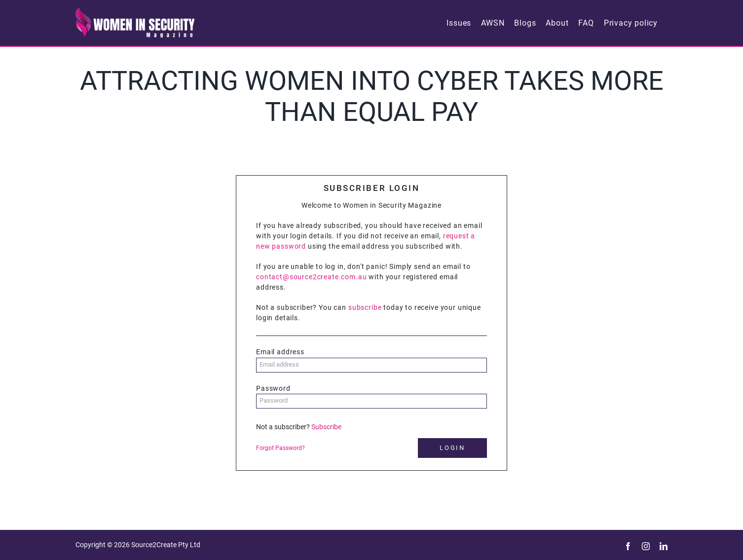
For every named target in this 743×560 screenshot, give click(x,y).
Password (273, 388)
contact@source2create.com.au (312, 277)
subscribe (365, 307)
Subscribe (326, 427)
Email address (280, 352)
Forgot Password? (280, 448)
